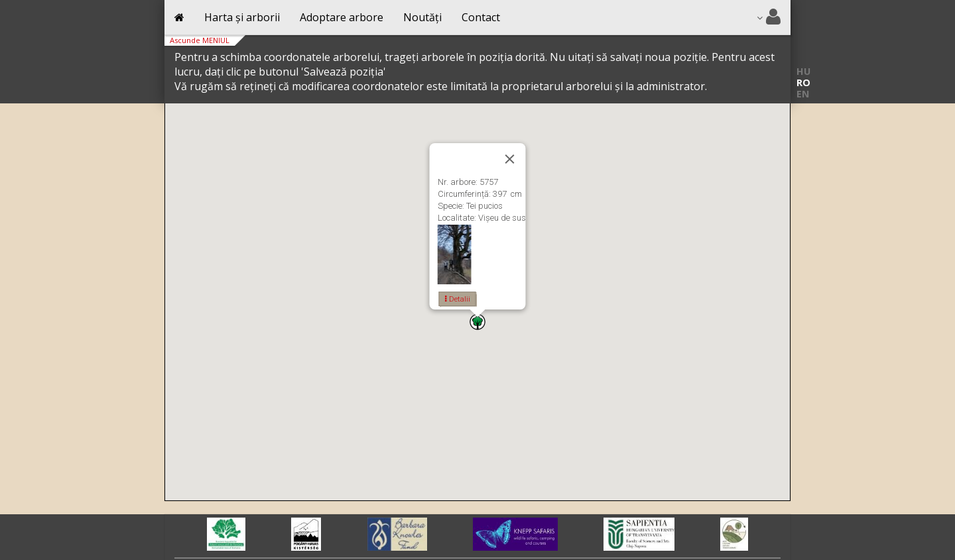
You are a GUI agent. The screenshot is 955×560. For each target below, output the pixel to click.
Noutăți (422, 17)
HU (803, 71)
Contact (481, 17)
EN (803, 94)
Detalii (458, 299)
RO (803, 83)
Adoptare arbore (342, 17)
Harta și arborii (242, 17)
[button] (477, 322)
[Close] (510, 159)
